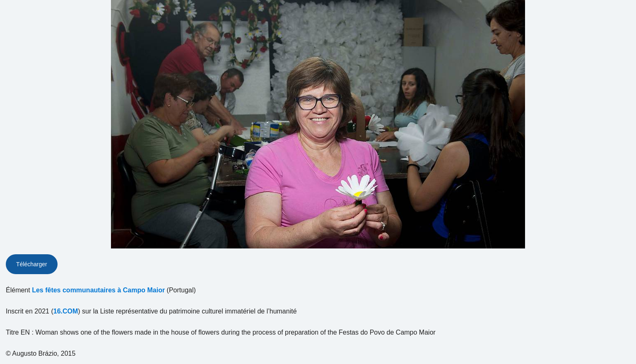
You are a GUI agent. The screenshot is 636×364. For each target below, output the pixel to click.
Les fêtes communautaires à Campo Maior (98, 290)
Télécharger (32, 264)
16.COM (66, 311)
